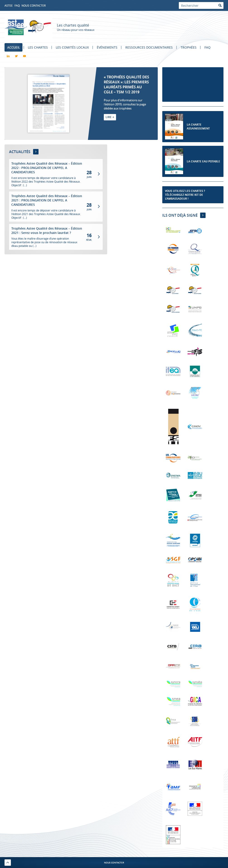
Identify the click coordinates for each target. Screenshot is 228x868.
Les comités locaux (73, 47)
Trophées (190, 47)
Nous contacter (34, 5)
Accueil (14, 47)
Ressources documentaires (150, 47)
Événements (108, 47)
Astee (9, 5)
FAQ (17, 5)
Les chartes (38, 47)
